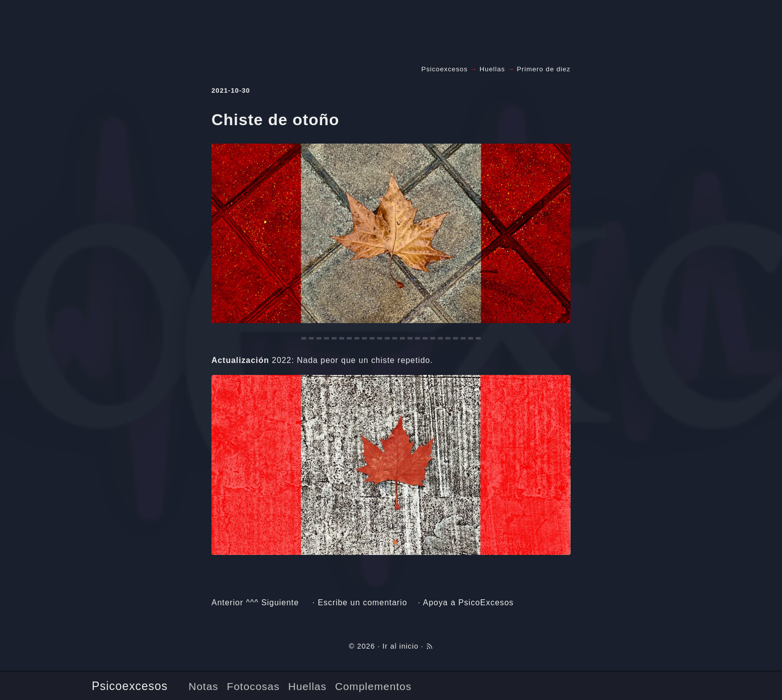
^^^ (252, 603)
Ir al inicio (400, 646)
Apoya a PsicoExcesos (468, 603)
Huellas (307, 686)
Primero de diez (544, 69)
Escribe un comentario (362, 603)
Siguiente (280, 603)
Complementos (373, 686)
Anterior (227, 603)
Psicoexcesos (130, 686)
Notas (203, 686)
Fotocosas (253, 686)
